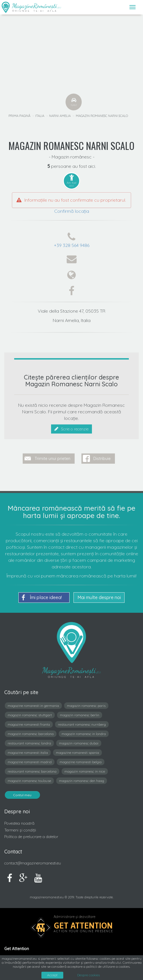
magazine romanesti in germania (33, 706)
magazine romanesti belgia (81, 762)
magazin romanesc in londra (84, 734)
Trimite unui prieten (52, 459)
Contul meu (22, 795)
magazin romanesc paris (86, 706)
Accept (52, 975)
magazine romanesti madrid (30, 762)
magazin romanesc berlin (80, 715)
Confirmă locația (72, 211)
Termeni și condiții (20, 830)
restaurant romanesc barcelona (32, 771)
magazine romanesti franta (29, 724)
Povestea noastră (19, 823)
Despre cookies (89, 975)
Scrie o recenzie (71, 429)
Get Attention (83, 926)
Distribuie (102, 459)
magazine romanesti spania (77, 753)
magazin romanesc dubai (79, 743)
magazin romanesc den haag (82, 781)
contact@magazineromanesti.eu (33, 863)
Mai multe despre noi (99, 597)
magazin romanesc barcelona (31, 734)
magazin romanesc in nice (85, 771)
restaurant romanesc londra (29, 743)
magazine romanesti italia (28, 753)
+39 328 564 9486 (72, 245)
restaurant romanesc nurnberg (82, 724)
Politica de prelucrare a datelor (31, 837)
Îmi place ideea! (42, 598)
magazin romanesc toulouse (29, 781)
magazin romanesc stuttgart (30, 715)
